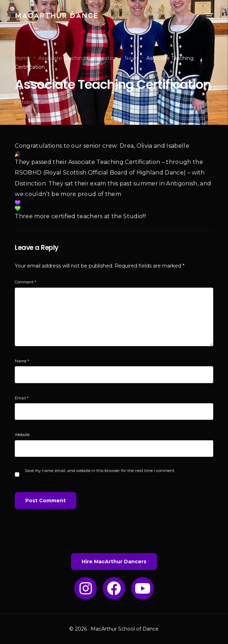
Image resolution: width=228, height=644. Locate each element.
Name (22, 361)
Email (22, 398)
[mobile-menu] (203, 16)
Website (22, 435)
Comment (26, 282)
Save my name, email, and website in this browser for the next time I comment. (100, 471)
